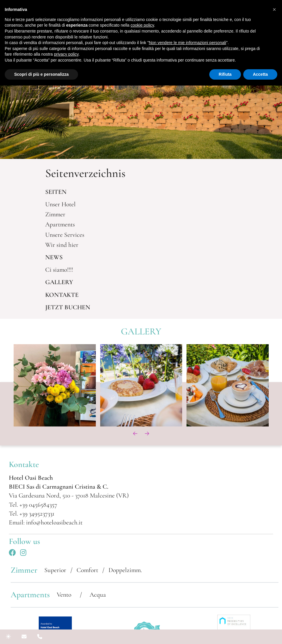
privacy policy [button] (66, 54)
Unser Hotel (60, 204)
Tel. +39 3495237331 (32, 513)
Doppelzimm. (125, 570)
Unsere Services (65, 235)
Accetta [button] (260, 74)
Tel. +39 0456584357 (33, 505)
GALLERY (59, 282)
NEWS (54, 257)
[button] (274, 9)
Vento (65, 595)
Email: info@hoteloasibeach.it (46, 522)
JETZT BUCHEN (68, 307)
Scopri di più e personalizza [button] (41, 74)
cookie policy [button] (142, 25)
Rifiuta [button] (225, 74)
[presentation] (135, 434)
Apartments (60, 224)
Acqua (98, 595)
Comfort (87, 570)
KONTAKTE (62, 295)
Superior (55, 570)
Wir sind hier (62, 245)
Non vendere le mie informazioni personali (187, 43)
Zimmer (55, 214)
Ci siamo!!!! (59, 270)
